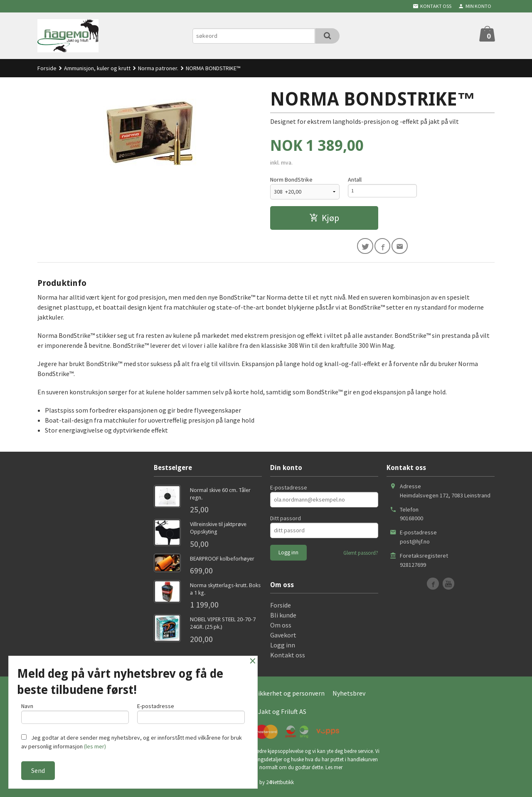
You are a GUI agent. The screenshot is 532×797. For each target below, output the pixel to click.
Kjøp (324, 218)
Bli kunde (283, 617)
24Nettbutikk (280, 784)
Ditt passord (286, 520)
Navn (75, 711)
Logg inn (283, 647)
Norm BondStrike (291, 180)
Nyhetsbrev (349, 696)
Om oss (281, 627)
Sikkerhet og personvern (290, 696)
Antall (355, 180)
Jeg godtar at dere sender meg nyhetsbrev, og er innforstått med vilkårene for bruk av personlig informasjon (132, 742)
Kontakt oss (288, 657)
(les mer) (95, 746)
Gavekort (283, 637)
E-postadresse (289, 490)
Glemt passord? (361, 555)
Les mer (334, 770)
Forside (47, 68)
